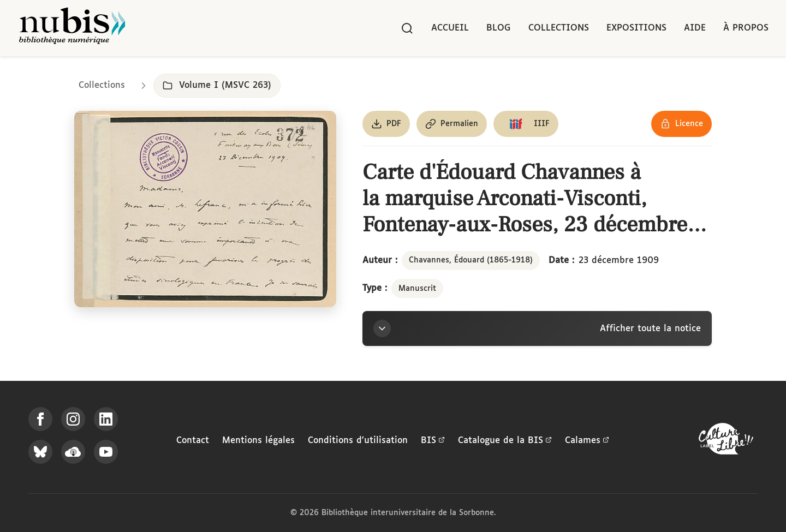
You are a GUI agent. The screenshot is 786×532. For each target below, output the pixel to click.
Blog (499, 28)
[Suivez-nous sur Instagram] (73, 419)
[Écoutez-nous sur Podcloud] (73, 452)
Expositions (636, 28)
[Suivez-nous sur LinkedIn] (106, 419)
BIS (433, 441)
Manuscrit (417, 289)
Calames (587, 441)
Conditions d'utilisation (358, 441)
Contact (193, 441)
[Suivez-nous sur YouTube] (106, 452)
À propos (746, 28)
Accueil (450, 28)
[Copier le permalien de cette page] (452, 124)
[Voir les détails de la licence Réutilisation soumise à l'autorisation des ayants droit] (681, 124)
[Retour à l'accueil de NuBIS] (72, 28)
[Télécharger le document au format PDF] (386, 124)
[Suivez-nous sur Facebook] (40, 419)
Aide (695, 28)
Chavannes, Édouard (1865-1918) (471, 260)
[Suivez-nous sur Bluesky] (40, 452)
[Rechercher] (407, 28)
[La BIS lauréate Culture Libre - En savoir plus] (726, 441)
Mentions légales (258, 441)
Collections (559, 28)
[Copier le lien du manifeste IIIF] (526, 124)
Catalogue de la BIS (505, 441)
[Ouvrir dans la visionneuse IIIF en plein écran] (205, 209)
